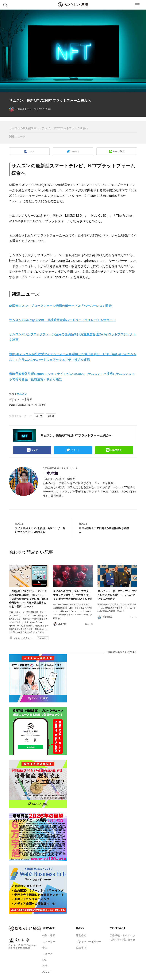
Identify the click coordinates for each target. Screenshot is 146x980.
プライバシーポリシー (89, 941)
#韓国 (51, 416)
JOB (44, 960)
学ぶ (45, 947)
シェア (32, 151)
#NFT (39, 416)
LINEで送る (119, 151)
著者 (45, 965)
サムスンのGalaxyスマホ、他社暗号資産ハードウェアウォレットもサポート (62, 320)
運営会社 (81, 935)
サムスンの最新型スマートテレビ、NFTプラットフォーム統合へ (49, 128)
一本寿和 (50, 473)
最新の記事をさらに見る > (122, 652)
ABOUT (47, 972)
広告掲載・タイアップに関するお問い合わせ (122, 937)
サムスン (22, 394)
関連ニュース (17, 136)
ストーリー (49, 941)
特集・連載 (49, 935)
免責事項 (81, 947)
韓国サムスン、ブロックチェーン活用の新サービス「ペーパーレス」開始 (60, 306)
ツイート (75, 151)
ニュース (31, 109)
